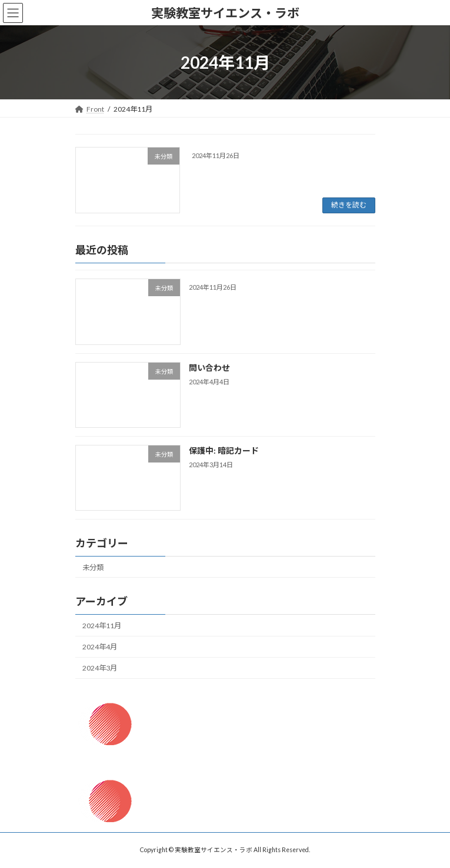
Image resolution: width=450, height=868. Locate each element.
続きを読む (349, 205)
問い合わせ (209, 367)
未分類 (93, 567)
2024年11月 (102, 626)
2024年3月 (100, 668)
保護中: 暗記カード (223, 450)
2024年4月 (100, 647)
